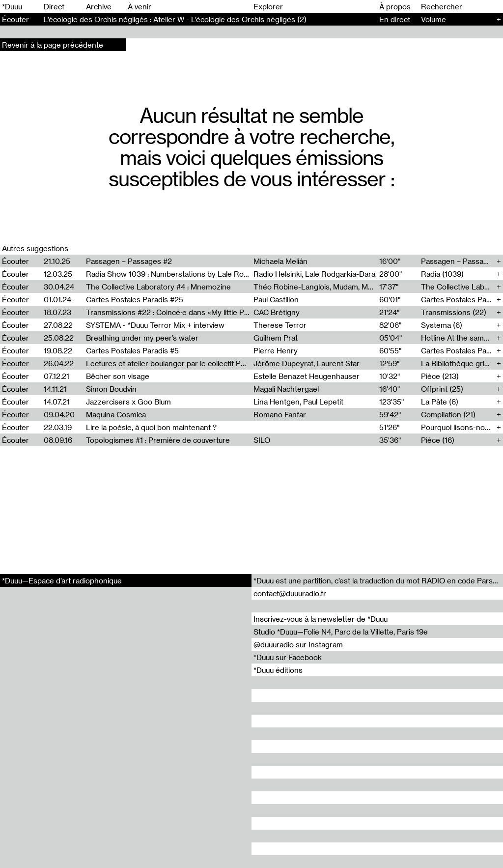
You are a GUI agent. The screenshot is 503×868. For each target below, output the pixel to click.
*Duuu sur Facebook (288, 657)
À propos (395, 6)
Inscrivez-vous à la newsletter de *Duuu (321, 619)
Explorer (268, 6)
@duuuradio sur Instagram (298, 644)
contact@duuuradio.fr (290, 593)
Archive (99, 6)
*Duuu (12, 6)
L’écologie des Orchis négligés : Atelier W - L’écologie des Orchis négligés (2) (175, 19)
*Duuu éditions (278, 670)
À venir (140, 6)
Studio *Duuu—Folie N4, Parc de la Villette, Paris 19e (341, 632)
